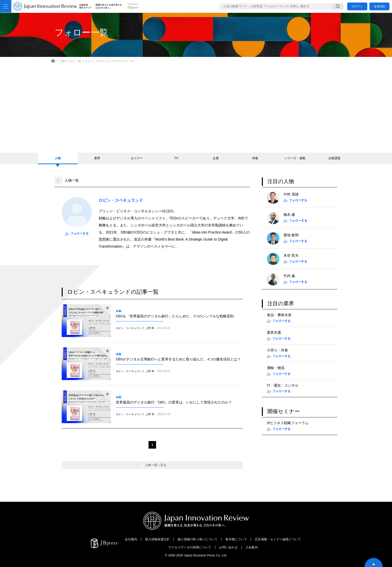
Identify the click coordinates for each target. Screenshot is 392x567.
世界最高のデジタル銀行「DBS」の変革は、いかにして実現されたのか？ (174, 402)
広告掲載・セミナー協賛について (278, 539)
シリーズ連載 (295, 158)
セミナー (137, 158)
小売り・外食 (277, 350)
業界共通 (274, 333)
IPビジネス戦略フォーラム (288, 423)
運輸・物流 (276, 368)
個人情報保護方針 (157, 539)
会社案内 (131, 539)
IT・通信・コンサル (283, 386)
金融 (120, 311)
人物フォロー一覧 (70, 61)
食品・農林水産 (279, 315)
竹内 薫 (289, 276)
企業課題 (334, 158)
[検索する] (338, 6)
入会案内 (252, 547)
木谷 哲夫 (291, 256)
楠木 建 (289, 215)
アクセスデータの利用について (190, 547)
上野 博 (150, 328)
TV (176, 158)
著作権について (236, 539)
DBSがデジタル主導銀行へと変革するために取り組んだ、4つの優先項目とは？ (178, 359)
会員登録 (379, 6)
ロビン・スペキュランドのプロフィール (110, 61)
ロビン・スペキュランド (130, 328)
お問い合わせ (228, 547)
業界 (97, 158)
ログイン (357, 6)
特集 (255, 158)
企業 (216, 158)
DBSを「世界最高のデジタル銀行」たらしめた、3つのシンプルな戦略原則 (175, 316)
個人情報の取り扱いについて (198, 539)
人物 (58, 158)
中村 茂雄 (291, 194)
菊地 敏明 (291, 235)
